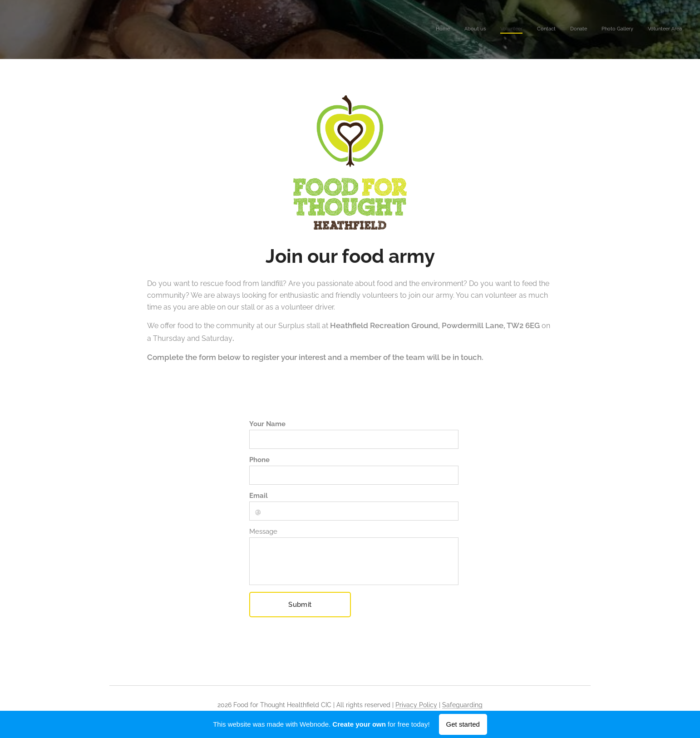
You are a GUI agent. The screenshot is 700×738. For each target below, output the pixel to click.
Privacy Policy (416, 705)
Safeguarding (462, 705)
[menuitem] (597, 30)
